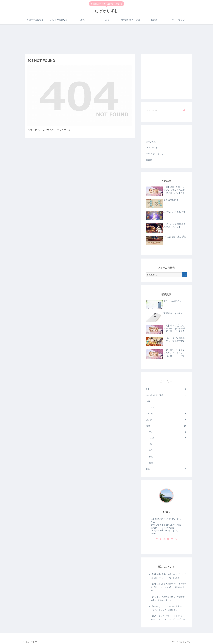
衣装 (168, 457)
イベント (166, 414)
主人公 (168, 432)
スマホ (168, 408)
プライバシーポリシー (156, 154)
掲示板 (149, 160)
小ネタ (168, 438)
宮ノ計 (166, 420)
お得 (166, 401)
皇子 (168, 450)
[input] (166, 110)
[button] (184, 110)
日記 (166, 469)
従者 (168, 444)
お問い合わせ (152, 142)
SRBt (166, 512)
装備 (168, 463)
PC (166, 389)
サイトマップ (152, 148)
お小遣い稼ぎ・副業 (166, 395)
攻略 (166, 426)
